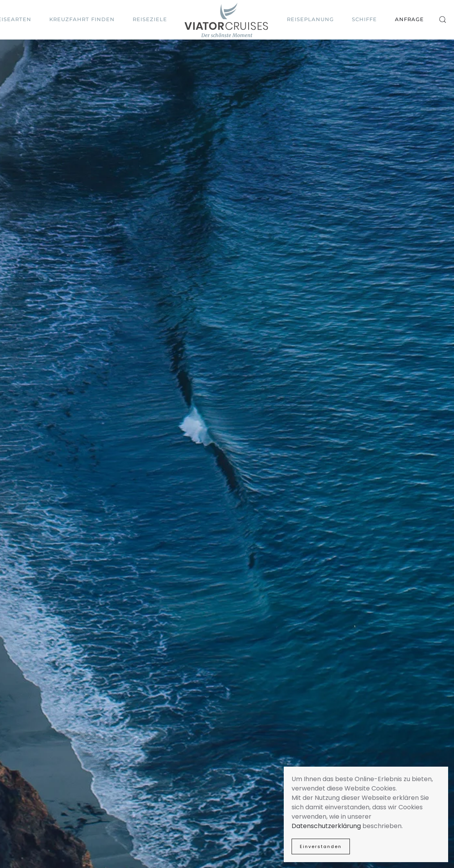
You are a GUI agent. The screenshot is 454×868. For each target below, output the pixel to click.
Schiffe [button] (364, 19)
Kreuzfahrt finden (82, 19)
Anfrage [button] (409, 19)
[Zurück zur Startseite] (227, 20)
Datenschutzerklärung (326, 826)
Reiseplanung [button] (310, 19)
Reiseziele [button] (150, 19)
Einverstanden (321, 846)
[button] (443, 20)
